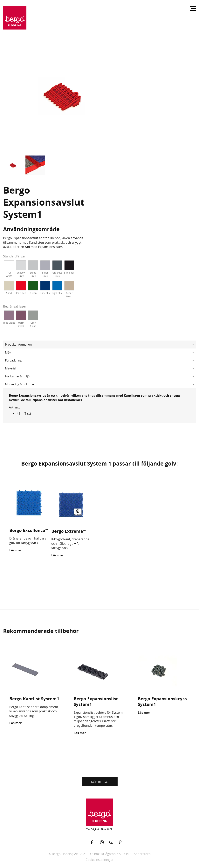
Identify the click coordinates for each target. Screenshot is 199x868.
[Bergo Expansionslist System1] (100, 671)
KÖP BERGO (100, 782)
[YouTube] (114, 842)
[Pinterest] (123, 842)
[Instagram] (105, 842)
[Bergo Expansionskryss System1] (164, 671)
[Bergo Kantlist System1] (35, 671)
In (80, 843)
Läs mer (15, 550)
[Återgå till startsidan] (15, 20)
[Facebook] (95, 842)
